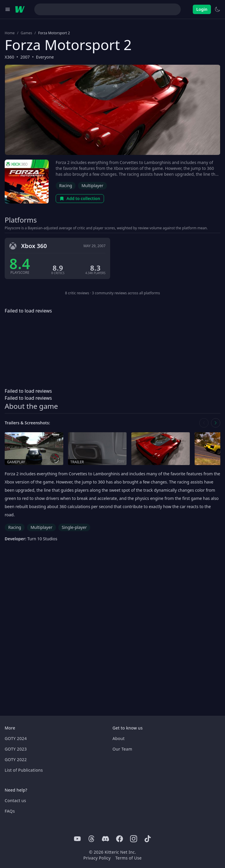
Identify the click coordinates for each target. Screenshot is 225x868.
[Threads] (91, 839)
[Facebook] (120, 839)
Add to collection (80, 198)
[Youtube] (77, 839)
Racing (66, 186)
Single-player (74, 527)
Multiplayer (92, 186)
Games (27, 33)
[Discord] (105, 839)
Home (10, 33)
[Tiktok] (148, 839)
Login (202, 9)
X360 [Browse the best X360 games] (9, 57)
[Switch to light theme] (217, 9)
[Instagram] (134, 839)
